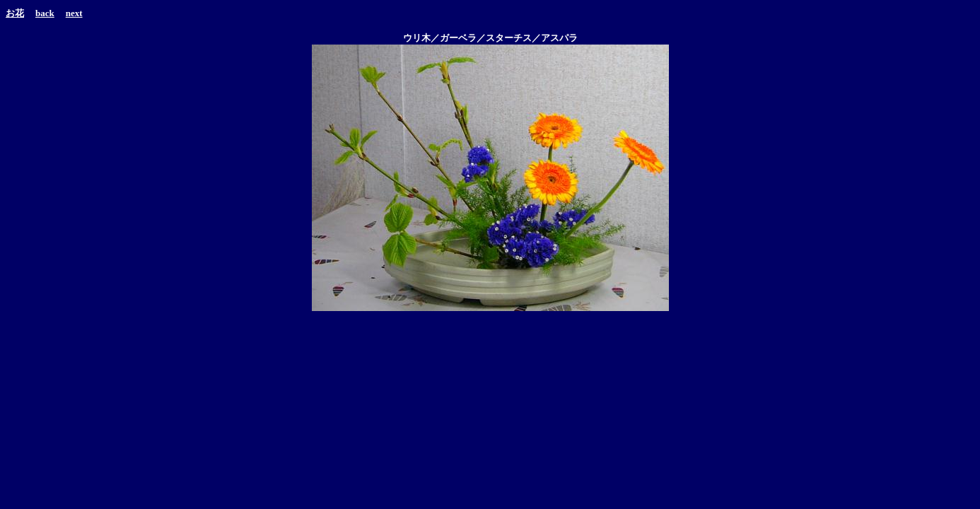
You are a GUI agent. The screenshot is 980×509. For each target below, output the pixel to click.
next (74, 13)
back (45, 13)
